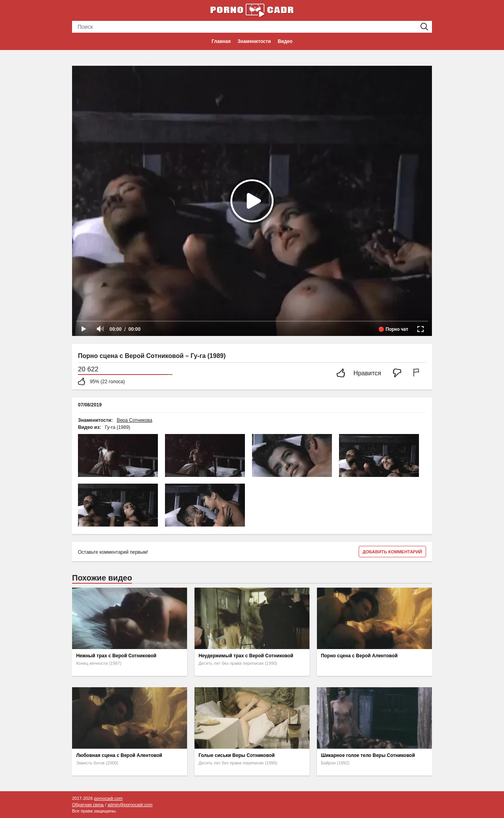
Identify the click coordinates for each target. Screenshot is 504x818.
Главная (221, 41)
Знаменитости (254, 41)
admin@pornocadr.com (130, 805)
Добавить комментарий (392, 552)
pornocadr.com (108, 798)
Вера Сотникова (134, 420)
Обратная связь (88, 805)
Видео (285, 41)
